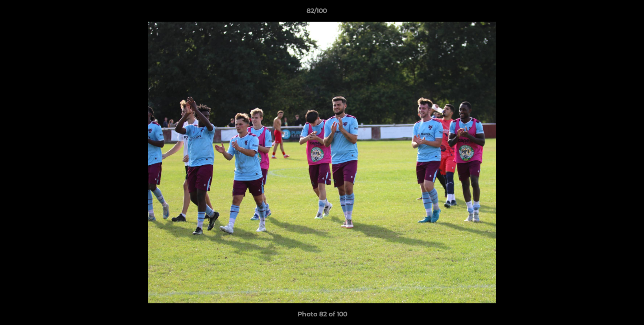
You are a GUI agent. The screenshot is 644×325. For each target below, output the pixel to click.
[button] (606, 13)
